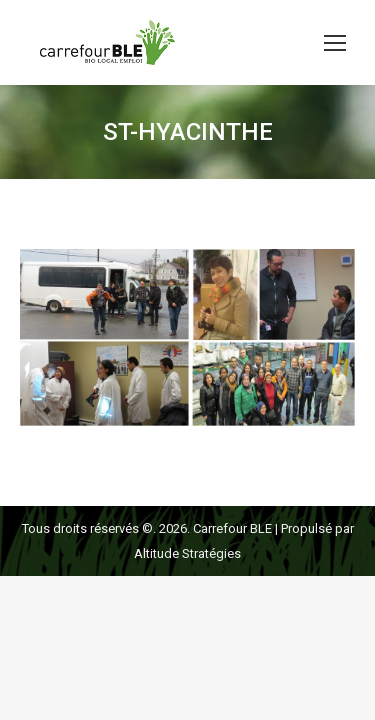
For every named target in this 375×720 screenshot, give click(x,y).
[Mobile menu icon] (335, 43)
